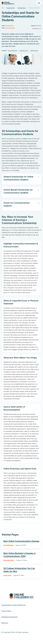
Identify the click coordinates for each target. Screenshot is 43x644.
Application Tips (24, 51)
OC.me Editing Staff (10, 28)
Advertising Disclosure (9, 617)
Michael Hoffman (10, 26)
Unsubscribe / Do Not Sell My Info (13, 605)
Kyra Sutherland (8, 545)
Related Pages (34, 51)
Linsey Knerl (7, 575)
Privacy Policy (6, 611)
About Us (5, 623)
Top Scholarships (13, 51)
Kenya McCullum (9, 560)
